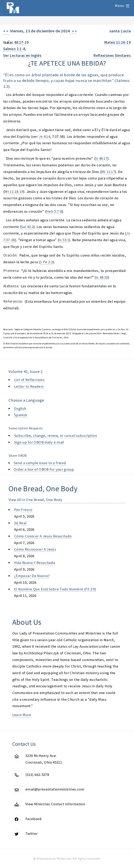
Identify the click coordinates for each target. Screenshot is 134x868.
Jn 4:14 (44, 136)
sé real (20, 523)
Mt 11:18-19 (14, 192)
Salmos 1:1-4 (14, 49)
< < (7, 31)
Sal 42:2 (27, 227)
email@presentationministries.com (55, 789)
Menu (119, 6)
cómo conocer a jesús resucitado (43, 536)
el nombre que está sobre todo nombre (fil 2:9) (55, 589)
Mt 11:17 (108, 172)
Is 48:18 (102, 277)
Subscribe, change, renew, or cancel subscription (56, 436)
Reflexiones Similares (112, 56)
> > (74, 31)
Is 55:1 (64, 240)
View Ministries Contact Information (55, 804)
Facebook (34, 819)
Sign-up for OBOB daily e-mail (39, 442)
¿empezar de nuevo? (32, 576)
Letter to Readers (29, 386)
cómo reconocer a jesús (35, 549)
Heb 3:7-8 (54, 211)
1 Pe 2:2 (46, 262)
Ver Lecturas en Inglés (22, 56)
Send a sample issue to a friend (40, 463)
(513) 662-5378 (37, 775)
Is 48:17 (101, 158)
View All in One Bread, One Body (35, 500)
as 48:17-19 (19, 42)
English (20, 408)
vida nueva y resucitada (35, 563)
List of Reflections (29, 380)
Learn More (22, 715)
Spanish (21, 415)
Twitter (32, 834)
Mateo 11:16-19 (117, 42)
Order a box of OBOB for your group (44, 469)
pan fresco (23, 510)
